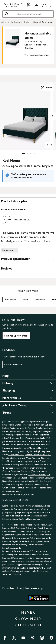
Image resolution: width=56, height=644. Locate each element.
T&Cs (21, 519)
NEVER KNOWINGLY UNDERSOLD (28, 619)
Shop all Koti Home (43, 22)
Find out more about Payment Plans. (19, 494)
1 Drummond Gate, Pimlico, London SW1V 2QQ (30, 438)
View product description (37, 55)
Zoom (47, 88)
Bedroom (15, 22)
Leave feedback (13, 364)
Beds (27, 22)
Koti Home (10, 299)
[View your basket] (45, 5)
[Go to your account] (36, 5)
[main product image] (15, 45)
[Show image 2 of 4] (52, 116)
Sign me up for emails (16, 336)
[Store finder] (29, 5)
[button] (52, 5)
